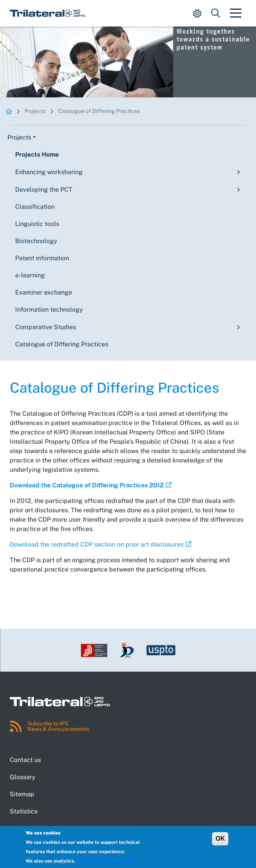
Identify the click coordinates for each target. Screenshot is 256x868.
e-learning (30, 275)
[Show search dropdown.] (216, 13)
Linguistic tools (37, 224)
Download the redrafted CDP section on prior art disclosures (97, 544)
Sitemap (22, 794)
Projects (35, 111)
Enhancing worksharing (49, 172)
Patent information (42, 258)
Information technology (49, 310)
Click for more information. (107, 861)
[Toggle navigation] (236, 13)
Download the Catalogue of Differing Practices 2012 (87, 485)
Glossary (23, 777)
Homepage (9, 111)
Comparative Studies (46, 327)
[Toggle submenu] (237, 172)
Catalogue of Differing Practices (99, 111)
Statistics (24, 811)
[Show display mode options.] (197, 13)
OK (220, 839)
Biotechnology (36, 241)
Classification (35, 207)
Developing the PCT (44, 190)
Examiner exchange (44, 292)
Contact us (25, 760)
